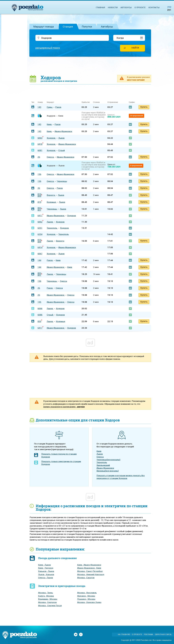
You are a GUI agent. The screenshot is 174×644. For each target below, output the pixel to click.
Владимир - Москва (48, 599)
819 (39, 202)
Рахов (58, 107)
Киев (49, 124)
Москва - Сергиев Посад (50, 605)
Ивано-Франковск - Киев (89, 568)
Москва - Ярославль (87, 593)
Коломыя (52, 202)
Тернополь (52, 228)
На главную (124, 634)
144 (39, 260)
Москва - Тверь (46, 593)
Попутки (87, 27)
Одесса (51, 157)
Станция (68, 27)
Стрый (62, 150)
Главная (100, 7)
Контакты (154, 7)
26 (39, 157)
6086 (40, 315)
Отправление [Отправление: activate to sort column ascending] (113, 102)
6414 (40, 247)
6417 (40, 328)
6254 (40, 234)
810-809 (40, 195)
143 (39, 107)
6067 (40, 254)
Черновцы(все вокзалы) (108, 460)
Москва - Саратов (86, 578)
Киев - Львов (44, 565)
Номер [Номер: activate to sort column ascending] (40, 102)
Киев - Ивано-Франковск (89, 565)
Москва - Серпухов (47, 602)
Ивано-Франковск (63, 131)
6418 (40, 144)
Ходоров (51, 138)
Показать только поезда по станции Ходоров (59, 455)
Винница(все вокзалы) (108, 471)
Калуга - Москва (46, 596)
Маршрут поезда (44, 27)
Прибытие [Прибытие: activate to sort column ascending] (86, 102)
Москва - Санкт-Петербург (90, 571)
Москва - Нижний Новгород (91, 574)
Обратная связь (163, 634)
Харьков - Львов (46, 571)
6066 (40, 308)
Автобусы (107, 27)
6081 (40, 150)
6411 (40, 216)
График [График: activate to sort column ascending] (132, 102)
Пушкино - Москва (86, 599)
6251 (40, 228)
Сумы (50, 107)
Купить (144, 107)
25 (39, 295)
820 (39, 321)
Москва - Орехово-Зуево (89, 602)
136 (39, 174)
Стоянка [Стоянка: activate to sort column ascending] (96, 102)
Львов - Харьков (46, 574)
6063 (40, 138)
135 (39, 302)
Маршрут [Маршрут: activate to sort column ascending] (50, 102)
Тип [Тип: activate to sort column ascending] (33, 102)
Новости (113, 7)
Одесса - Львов (46, 578)
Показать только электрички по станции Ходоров (61, 463)
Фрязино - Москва (86, 596)
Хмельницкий (103, 465)
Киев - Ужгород (46, 568)
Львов (61, 138)
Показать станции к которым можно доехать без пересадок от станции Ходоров (121, 477)
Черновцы (62, 181)
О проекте (140, 7)
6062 (40, 222)
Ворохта (51, 195)
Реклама (149, 634)
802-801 (40, 209)
